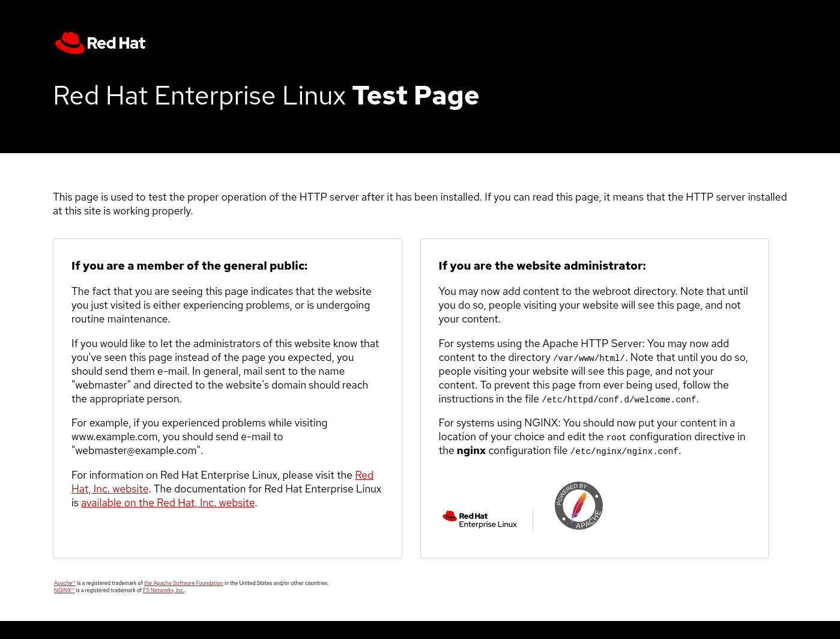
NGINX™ (64, 590)
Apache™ (65, 583)
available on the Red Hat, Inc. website (168, 502)
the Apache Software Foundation (184, 583)
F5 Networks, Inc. (164, 590)
